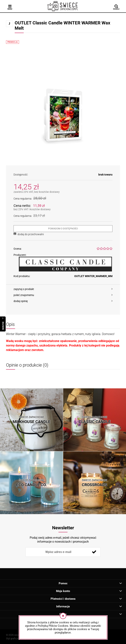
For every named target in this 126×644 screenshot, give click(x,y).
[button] (63, 289)
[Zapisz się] (94, 552)
